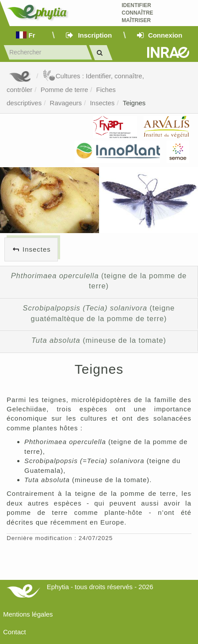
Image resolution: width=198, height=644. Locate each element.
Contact (15, 632)
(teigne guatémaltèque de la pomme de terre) (99, 313)
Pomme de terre (65, 90)
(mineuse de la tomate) (99, 340)
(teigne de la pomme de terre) (99, 281)
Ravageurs (66, 103)
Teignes (134, 103)
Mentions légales (28, 614)
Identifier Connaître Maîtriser (137, 13)
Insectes (102, 103)
